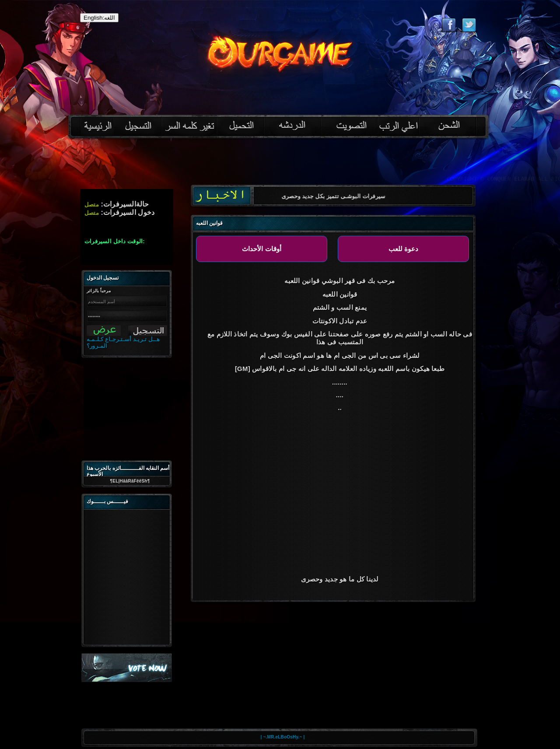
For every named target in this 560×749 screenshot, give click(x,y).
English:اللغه (99, 18)
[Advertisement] (280, 164)
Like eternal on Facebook (449, 25)
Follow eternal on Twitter (469, 25)
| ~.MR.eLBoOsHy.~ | (283, 737)
